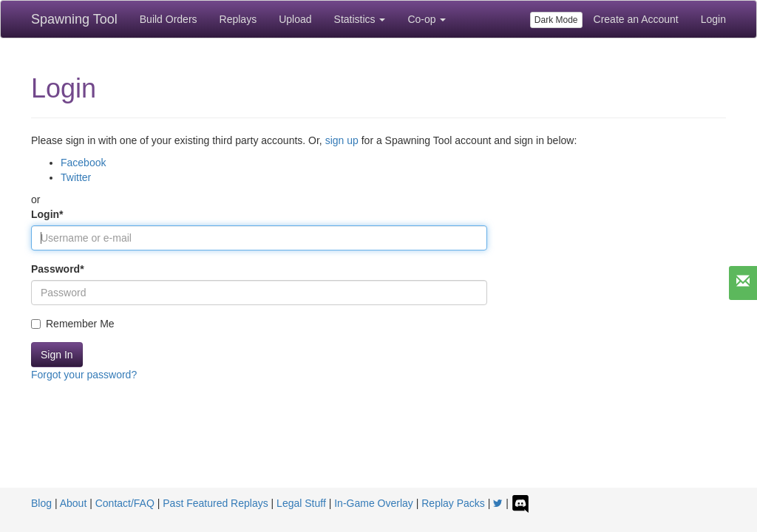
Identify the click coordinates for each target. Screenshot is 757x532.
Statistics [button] (360, 19)
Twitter (76, 177)
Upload (295, 19)
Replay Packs (453, 503)
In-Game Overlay (374, 503)
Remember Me (73, 324)
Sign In (57, 355)
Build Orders (169, 19)
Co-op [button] (427, 19)
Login (713, 19)
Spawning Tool (74, 19)
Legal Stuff (301, 503)
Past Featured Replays (215, 503)
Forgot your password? (84, 375)
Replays (238, 19)
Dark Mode (556, 20)
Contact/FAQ (125, 503)
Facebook (83, 163)
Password (58, 269)
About (74, 503)
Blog (41, 503)
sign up (342, 140)
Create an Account (636, 19)
